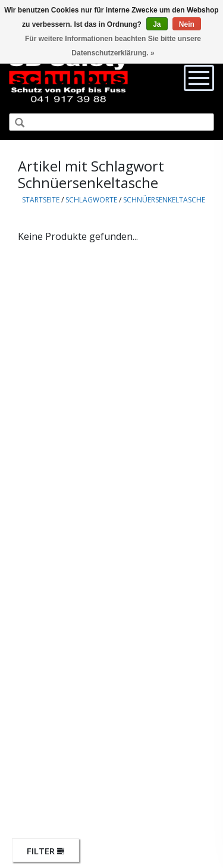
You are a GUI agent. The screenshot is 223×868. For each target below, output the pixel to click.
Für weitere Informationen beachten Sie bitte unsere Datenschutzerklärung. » (113, 46)
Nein (187, 24)
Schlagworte (91, 200)
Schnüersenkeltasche (164, 200)
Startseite (41, 200)
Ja (157, 24)
